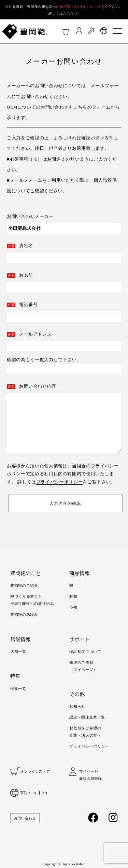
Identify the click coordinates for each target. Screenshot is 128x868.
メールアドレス (35, 334)
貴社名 (26, 246)
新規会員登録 (90, 778)
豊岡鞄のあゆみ (24, 614)
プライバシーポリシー (60, 482)
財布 (73, 596)
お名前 (26, 275)
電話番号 (29, 304)
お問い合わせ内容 (38, 386)
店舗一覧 (18, 652)
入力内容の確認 (65, 503)
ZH (45, 793)
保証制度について (85, 652)
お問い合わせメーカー (30, 216)
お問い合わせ (25, 818)
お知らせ (77, 706)
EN (34, 793)
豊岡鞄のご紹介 (24, 585)
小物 (73, 607)
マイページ (88, 771)
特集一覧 (18, 689)
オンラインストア (35, 771)
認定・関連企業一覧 (87, 717)
